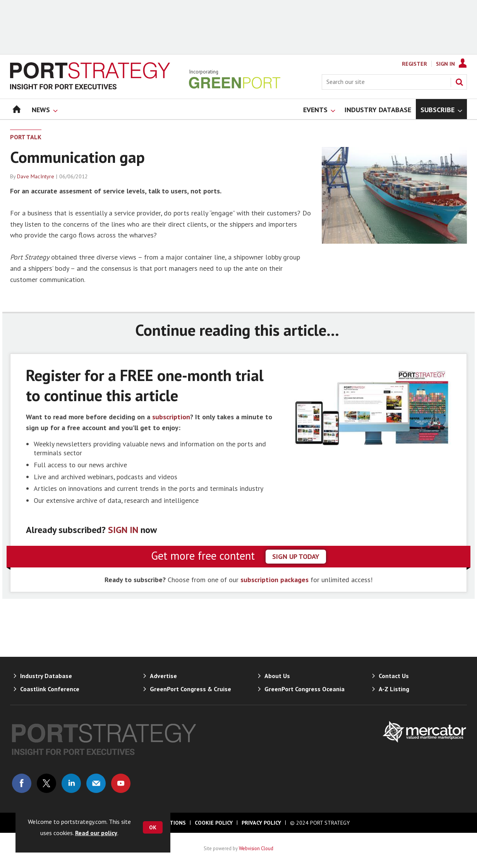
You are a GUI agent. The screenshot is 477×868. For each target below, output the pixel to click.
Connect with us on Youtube (121, 783)
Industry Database (46, 676)
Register (414, 64)
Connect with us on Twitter (46, 783)
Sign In (445, 64)
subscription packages (275, 580)
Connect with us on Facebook (22, 783)
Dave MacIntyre (36, 176)
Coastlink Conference (50, 689)
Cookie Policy (214, 823)
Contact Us (394, 676)
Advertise (163, 676)
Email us (96, 783)
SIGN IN (123, 530)
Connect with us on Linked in (71, 783)
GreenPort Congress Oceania (305, 689)
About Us (277, 676)
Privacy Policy (261, 823)
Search (459, 82)
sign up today (296, 556)
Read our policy (96, 833)
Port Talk (26, 137)
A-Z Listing (394, 689)
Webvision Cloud (256, 848)
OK (153, 827)
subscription (171, 417)
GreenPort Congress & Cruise (190, 689)
